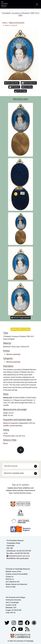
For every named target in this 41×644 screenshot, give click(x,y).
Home (5, 23)
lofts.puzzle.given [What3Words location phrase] (22, 558)
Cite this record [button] (11, 466)
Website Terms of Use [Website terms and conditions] (13, 572)
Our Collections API (13, 582)
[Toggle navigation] (37, 4)
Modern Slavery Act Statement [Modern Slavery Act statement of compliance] (16, 584)
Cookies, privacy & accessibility (17, 574)
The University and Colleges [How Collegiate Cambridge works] (15, 597)
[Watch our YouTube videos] (21, 629)
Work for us (10, 579)
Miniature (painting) (13, 354)
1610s (5, 433)
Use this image (21, 91)
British (5, 443)
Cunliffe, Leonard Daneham (13, 426)
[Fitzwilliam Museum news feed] (27, 629)
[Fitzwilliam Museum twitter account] (7, 623)
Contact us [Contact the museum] (10, 577)
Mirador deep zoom (29, 83)
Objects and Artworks (17, 23)
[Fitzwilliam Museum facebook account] (21, 623)
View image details (12, 83)
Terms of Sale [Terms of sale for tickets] (11, 587)
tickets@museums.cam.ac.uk (19, 556)
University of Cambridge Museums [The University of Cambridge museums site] (18, 569)
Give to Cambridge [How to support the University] (12, 602)
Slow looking (27, 87)
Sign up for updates (20, 485)
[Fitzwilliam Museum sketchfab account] (34, 623)
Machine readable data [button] (14, 473)
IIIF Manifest (14, 87)
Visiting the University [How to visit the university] (13, 600)
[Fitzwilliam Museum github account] (14, 629)
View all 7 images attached (20, 318)
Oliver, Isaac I (16, 347)
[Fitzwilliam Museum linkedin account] (27, 623)
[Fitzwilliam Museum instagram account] (14, 623)
